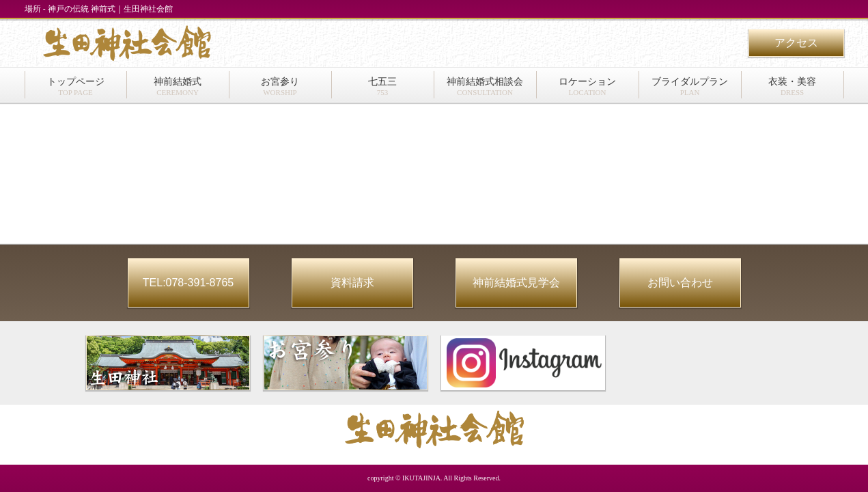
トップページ (76, 86)
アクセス (796, 43)
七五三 (382, 86)
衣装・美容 (792, 86)
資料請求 (352, 283)
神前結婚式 (178, 86)
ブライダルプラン (690, 86)
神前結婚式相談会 (485, 86)
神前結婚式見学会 (516, 283)
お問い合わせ (680, 283)
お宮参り (280, 86)
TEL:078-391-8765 (188, 283)
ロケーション (587, 86)
